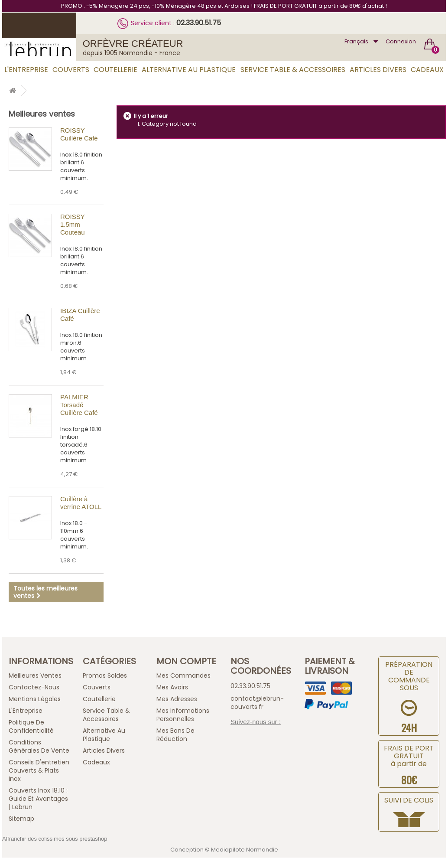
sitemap (21, 819)
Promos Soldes (105, 675)
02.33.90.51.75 (199, 23)
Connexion (401, 41)
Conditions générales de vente (39, 746)
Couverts (71, 70)
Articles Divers (378, 70)
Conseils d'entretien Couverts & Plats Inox (39, 770)
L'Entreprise (26, 70)
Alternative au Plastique (189, 70)
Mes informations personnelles (183, 715)
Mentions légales (35, 699)
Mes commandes (183, 675)
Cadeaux (427, 70)
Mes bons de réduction (175, 735)
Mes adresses (177, 699)
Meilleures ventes (42, 114)
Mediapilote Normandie (245, 850)
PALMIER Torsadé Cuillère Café (79, 405)
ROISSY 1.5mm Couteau (73, 224)
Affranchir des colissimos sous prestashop (55, 839)
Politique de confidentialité (31, 726)
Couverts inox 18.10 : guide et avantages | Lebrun (38, 799)
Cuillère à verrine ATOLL (81, 503)
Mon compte (186, 661)
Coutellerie (115, 70)
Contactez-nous (34, 687)
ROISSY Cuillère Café (79, 134)
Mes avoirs (172, 687)
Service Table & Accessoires (293, 70)
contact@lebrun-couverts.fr (257, 703)
